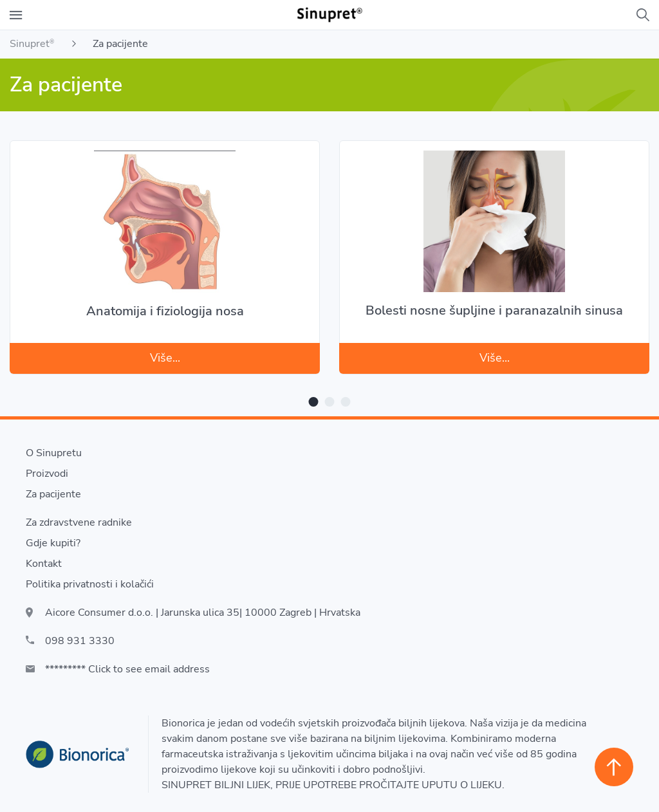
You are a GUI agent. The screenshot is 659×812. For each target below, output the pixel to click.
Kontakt (44, 564)
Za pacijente (53, 494)
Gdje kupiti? (53, 543)
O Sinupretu (54, 453)
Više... (165, 358)
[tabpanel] (165, 249)
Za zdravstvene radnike (79, 522)
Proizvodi (47, 474)
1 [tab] (314, 402)
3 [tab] (346, 402)
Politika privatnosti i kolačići (90, 584)
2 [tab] (330, 402)
